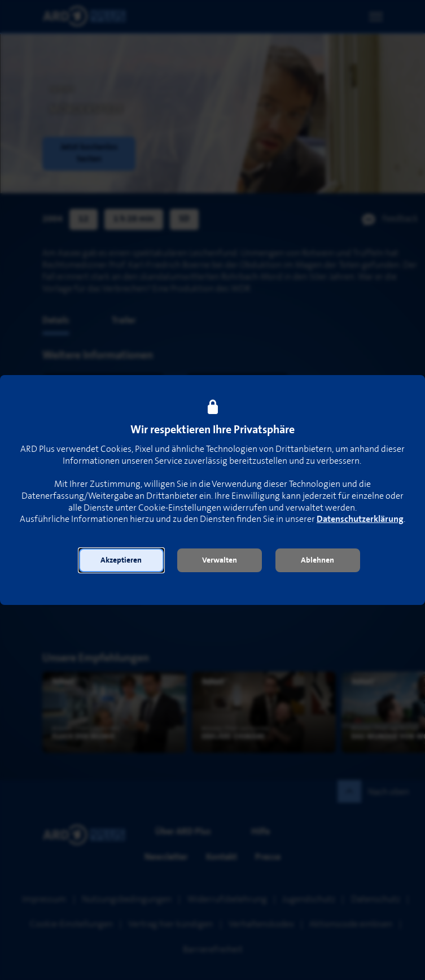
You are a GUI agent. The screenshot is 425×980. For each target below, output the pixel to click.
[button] (121, 560)
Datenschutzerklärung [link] (360, 519)
